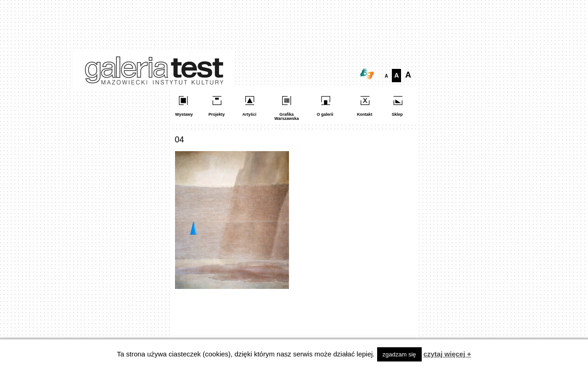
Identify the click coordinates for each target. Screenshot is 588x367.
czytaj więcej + (447, 354)
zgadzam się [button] (399, 354)
